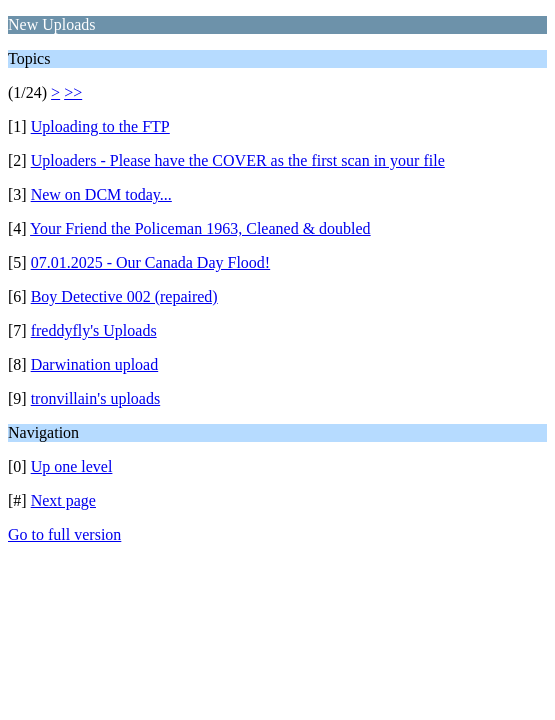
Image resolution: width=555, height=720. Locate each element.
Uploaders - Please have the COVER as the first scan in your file (238, 160)
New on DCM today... (101, 194)
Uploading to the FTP (100, 126)
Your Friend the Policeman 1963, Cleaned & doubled (200, 228)
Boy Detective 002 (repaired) (124, 296)
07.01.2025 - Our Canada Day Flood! (151, 262)
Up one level (72, 466)
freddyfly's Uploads (94, 330)
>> (73, 92)
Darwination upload (95, 364)
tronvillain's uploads (96, 398)
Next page (63, 500)
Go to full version (64, 534)
